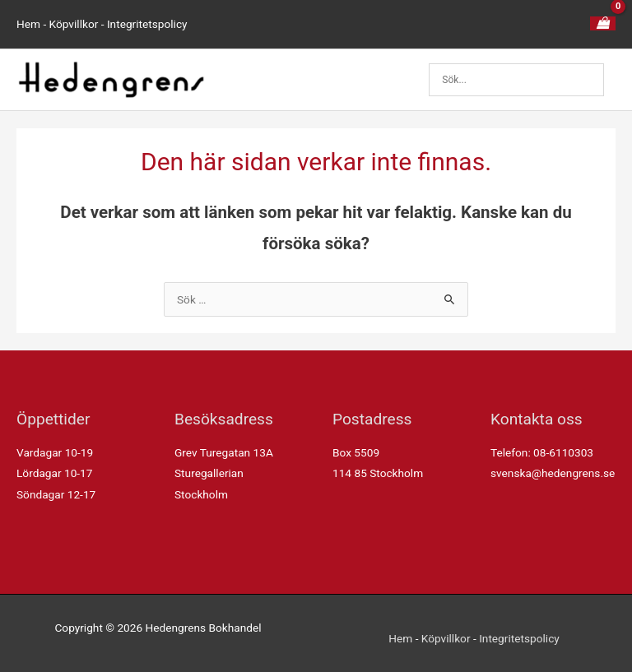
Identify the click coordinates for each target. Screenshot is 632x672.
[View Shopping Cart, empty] (603, 24)
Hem (28, 24)
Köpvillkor (74, 24)
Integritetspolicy (147, 24)
